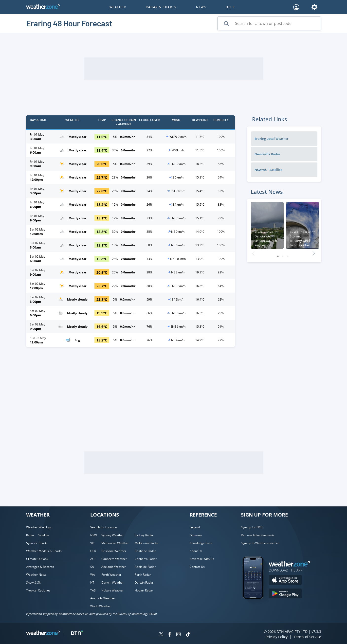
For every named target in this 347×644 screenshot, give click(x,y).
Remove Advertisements (258, 535)
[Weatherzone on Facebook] (170, 635)
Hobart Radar (144, 590)
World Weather (101, 606)
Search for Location (104, 527)
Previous (253, 252)
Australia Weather (103, 598)
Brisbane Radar (145, 551)
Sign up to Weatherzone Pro (260, 543)
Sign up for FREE (252, 527)
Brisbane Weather (114, 551)
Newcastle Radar (267, 154)
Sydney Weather (113, 535)
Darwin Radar (144, 582)
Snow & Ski (34, 582)
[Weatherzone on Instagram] (178, 635)
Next (314, 252)
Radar (30, 535)
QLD (93, 551)
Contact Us (197, 567)
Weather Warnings (39, 527)
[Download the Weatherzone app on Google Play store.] (285, 594)
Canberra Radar (146, 559)
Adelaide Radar (145, 567)
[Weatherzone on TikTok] (188, 635)
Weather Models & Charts (44, 551)
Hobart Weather (112, 590)
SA (92, 567)
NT (92, 582)
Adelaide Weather (114, 567)
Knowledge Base (201, 543)
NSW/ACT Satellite (268, 170)
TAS (93, 590)
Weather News (36, 575)
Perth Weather (111, 575)
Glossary (196, 535)
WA (93, 575)
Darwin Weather (113, 582)
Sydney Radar (144, 535)
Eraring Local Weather (272, 139)
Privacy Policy (277, 637)
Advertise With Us (202, 559)
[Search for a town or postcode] (269, 23)
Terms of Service (307, 637)
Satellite (44, 535)
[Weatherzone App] (257, 605)
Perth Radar (143, 575)
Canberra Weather (114, 559)
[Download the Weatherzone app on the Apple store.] (285, 581)
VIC (92, 543)
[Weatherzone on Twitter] (161, 635)
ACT (93, 559)
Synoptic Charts (37, 543)
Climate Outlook (37, 559)
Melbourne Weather (115, 543)
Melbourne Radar (147, 543)
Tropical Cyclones (38, 590)
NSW (94, 535)
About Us (196, 551)
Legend (195, 527)
